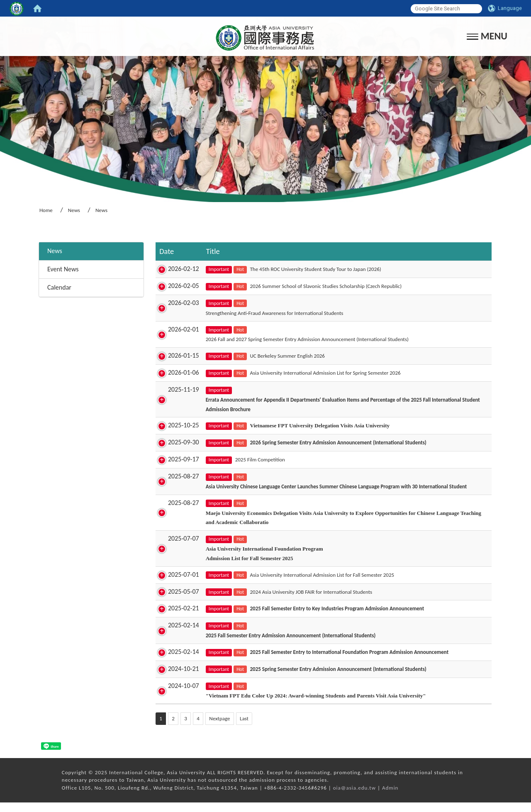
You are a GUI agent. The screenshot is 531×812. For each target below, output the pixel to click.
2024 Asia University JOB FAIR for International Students (302, 601)
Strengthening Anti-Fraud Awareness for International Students (265, 313)
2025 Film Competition (251, 460)
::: (36, 231)
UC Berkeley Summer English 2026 (278, 356)
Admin (390, 797)
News (74, 210)
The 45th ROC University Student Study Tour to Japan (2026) (307, 269)
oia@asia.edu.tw (354, 797)
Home (46, 210)
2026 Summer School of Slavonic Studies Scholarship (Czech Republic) (317, 286)
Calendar (59, 287)
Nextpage (219, 728)
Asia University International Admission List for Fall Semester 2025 (313, 584)
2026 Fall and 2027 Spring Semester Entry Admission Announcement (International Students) (298, 339)
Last (244, 728)
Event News (63, 269)
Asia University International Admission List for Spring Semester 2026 (316, 373)
